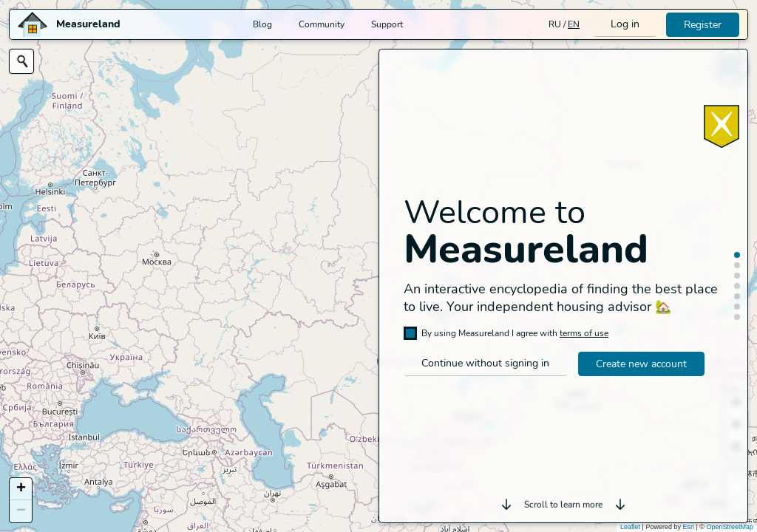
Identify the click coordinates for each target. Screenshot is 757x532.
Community (322, 24)
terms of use (584, 333)
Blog (262, 24)
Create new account (641, 364)
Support (387, 24)
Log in (625, 24)
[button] (21, 489)
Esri (688, 527)
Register (703, 25)
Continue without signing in (485, 363)
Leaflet (630, 527)
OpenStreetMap (730, 527)
